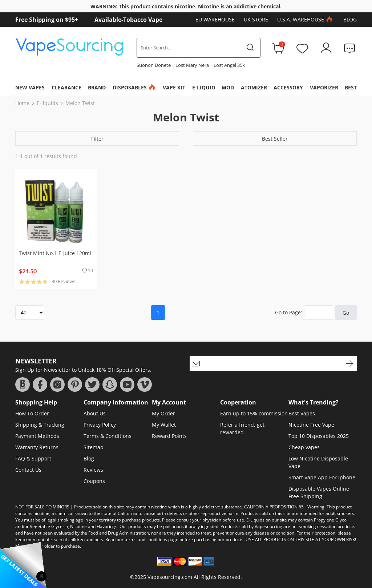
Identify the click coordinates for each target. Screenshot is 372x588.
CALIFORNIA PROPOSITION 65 (274, 507)
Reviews (93, 470)
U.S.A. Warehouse (306, 20)
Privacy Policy (100, 425)
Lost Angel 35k (229, 65)
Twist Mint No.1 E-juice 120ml (55, 253)
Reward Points (169, 436)
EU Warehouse (215, 19)
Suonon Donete (154, 65)
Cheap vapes (304, 447)
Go (346, 313)
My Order (163, 413)
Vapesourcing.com (170, 577)
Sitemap (94, 447)
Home (22, 103)
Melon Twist (80, 103)
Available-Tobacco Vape (128, 20)
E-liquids (47, 103)
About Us (95, 413)
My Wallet (164, 425)
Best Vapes (302, 413)
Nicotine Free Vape (311, 425)
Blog (350, 19)
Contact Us (28, 470)
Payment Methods (37, 436)
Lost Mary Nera (192, 65)
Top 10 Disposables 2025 (319, 436)
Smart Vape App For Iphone (322, 477)
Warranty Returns (37, 447)
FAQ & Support (33, 458)
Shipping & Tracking (40, 425)
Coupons (94, 481)
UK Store (256, 19)
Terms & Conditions (108, 436)
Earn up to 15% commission (254, 413)
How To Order (32, 413)
